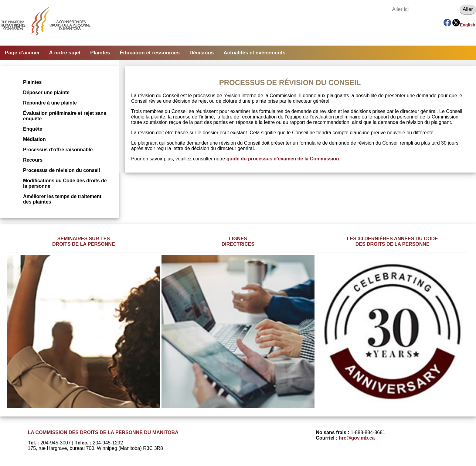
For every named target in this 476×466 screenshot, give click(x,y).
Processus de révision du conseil (61, 170)
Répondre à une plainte (50, 103)
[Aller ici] (424, 9)
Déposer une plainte (46, 93)
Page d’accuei (22, 53)
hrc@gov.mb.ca (357, 438)
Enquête (33, 129)
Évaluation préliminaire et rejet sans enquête (65, 116)
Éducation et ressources (150, 53)
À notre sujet (65, 53)
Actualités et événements (254, 53)
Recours (33, 160)
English (468, 25)
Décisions (202, 53)
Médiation (34, 139)
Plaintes (100, 53)
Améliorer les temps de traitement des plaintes (62, 199)
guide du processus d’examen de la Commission (283, 159)
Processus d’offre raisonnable (58, 150)
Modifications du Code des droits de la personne (65, 183)
